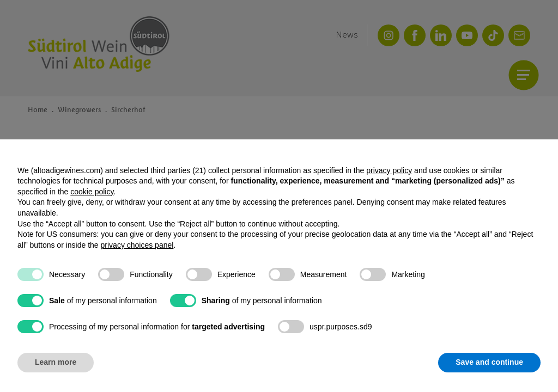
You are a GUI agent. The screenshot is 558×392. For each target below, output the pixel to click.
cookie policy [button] (92, 192)
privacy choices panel (137, 245)
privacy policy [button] (389, 170)
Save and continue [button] (489, 362)
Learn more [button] (56, 362)
